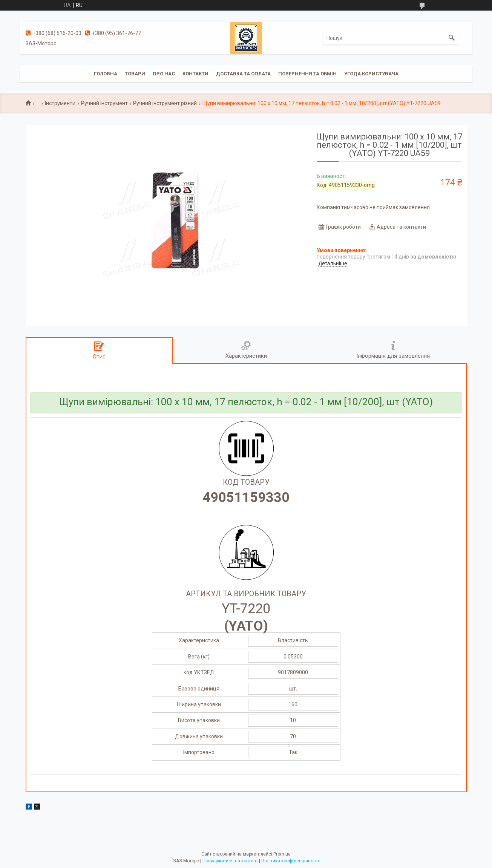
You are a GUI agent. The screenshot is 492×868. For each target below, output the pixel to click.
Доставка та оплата (243, 74)
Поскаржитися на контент (230, 861)
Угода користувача (371, 74)
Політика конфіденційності (290, 861)
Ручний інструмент (104, 103)
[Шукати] (452, 38)
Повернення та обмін (307, 74)
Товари (135, 74)
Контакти (195, 74)
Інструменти (60, 103)
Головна (106, 74)
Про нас (164, 74)
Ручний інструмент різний (165, 103)
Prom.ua (282, 854)
